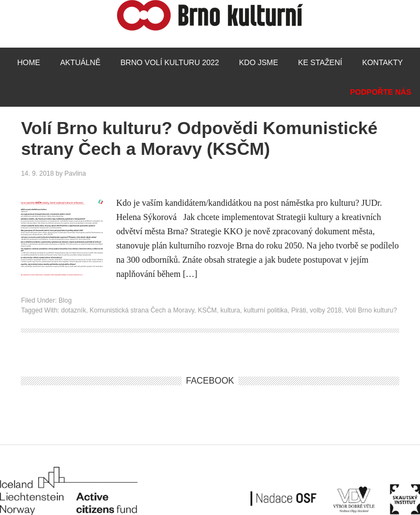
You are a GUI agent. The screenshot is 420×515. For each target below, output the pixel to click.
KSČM (208, 310)
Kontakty (382, 62)
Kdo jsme (259, 62)
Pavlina (75, 173)
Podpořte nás (381, 92)
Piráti (298, 310)
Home (28, 62)
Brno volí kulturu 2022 (170, 62)
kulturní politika (266, 310)
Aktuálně (80, 62)
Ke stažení (320, 62)
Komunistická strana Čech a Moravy (142, 310)
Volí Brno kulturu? (371, 310)
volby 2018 (325, 310)
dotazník (74, 310)
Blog (65, 300)
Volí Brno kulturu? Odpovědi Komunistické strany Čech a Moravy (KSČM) (199, 138)
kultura (230, 310)
